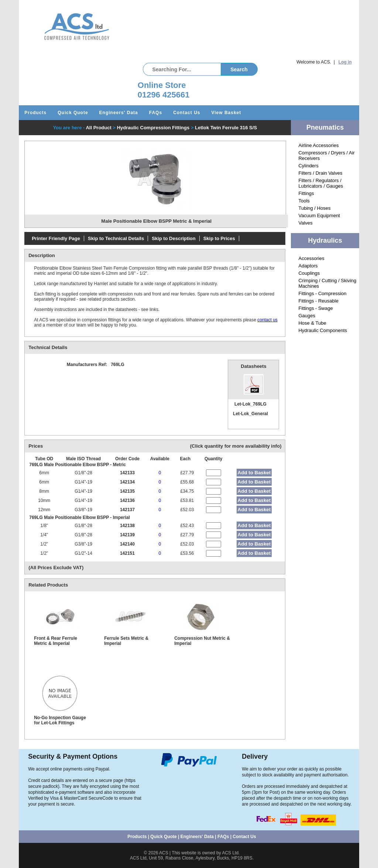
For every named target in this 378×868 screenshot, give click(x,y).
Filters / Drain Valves (320, 173)
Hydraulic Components (323, 330)
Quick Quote (73, 113)
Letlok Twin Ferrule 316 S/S (226, 128)
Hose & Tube (312, 323)
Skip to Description (173, 238)
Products (35, 113)
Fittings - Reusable (318, 301)
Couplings (309, 273)
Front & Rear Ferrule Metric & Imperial (56, 641)
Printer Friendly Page (56, 238)
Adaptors (308, 266)
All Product (98, 128)
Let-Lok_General (250, 414)
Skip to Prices (219, 238)
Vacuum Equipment (319, 216)
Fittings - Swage (315, 308)
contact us (267, 320)
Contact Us (187, 113)
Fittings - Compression (322, 293)
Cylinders (308, 166)
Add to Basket (254, 473)
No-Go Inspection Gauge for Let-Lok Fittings (60, 720)
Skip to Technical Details (116, 238)
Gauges (307, 316)
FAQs (156, 113)
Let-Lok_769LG (250, 404)
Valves (305, 223)
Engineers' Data (119, 113)
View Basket (226, 113)
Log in (345, 62)
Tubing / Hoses (314, 208)
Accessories (311, 258)
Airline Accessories (318, 145)
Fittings (306, 193)
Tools (304, 201)
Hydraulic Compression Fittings (153, 128)
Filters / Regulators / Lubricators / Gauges (321, 183)
